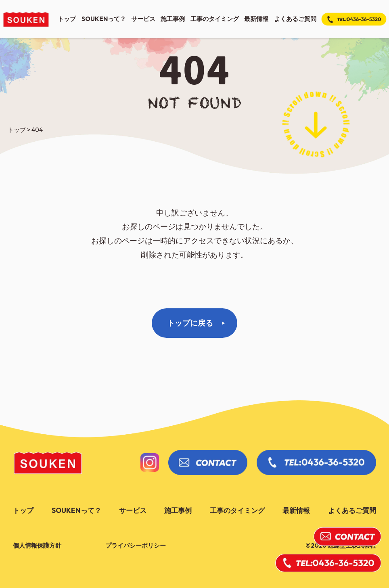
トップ (67, 19)
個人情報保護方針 (37, 545)
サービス (143, 19)
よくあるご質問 (295, 19)
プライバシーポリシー (136, 545)
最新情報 (256, 19)
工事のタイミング (215, 19)
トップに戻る (190, 323)
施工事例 (173, 19)
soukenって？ (104, 19)
